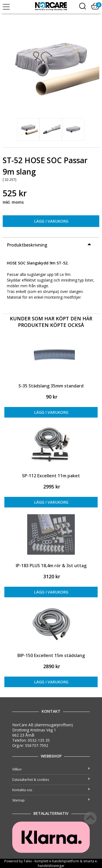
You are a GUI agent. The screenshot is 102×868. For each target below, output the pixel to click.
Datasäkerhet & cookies (51, 780)
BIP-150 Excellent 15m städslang (51, 655)
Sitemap (51, 800)
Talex (28, 861)
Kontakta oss (51, 790)
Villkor (51, 769)
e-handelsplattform (64, 861)
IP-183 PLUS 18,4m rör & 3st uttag (51, 566)
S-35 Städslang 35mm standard (51, 386)
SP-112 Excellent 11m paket (51, 476)
